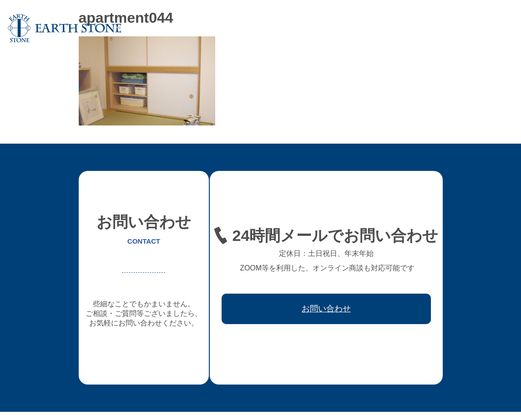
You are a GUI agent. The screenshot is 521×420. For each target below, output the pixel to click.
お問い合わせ (489, 28)
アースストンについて (175, 28)
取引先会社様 (440, 28)
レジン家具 (344, 28)
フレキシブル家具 (292, 28)
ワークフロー (390, 28)
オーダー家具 (237, 28)
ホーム (122, 28)
